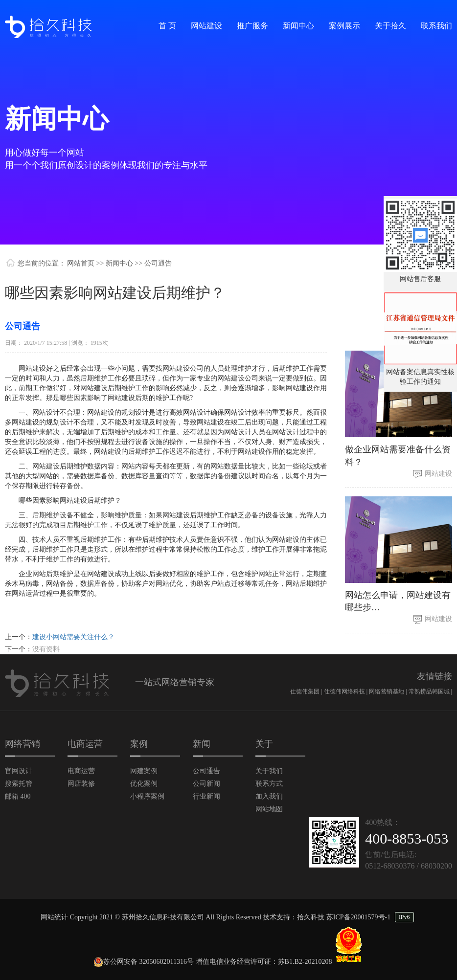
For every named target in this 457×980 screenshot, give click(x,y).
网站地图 (269, 809)
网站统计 (54, 917)
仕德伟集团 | (307, 691)
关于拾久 (390, 26)
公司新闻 (206, 784)
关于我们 (269, 771)
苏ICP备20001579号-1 (358, 917)
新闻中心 (298, 26)
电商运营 (81, 771)
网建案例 (144, 771)
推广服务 (252, 26)
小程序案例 (147, 796)
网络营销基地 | (388, 691)
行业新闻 (206, 796)
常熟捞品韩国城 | (430, 691)
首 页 (167, 26)
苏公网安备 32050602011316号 (144, 962)
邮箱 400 (18, 796)
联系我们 (436, 26)
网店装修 (81, 784)
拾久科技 (311, 917)
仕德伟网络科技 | (346, 691)
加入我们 (269, 796)
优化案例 (144, 784)
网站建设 (206, 26)
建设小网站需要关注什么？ (73, 637)
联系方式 (269, 784)
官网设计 (19, 771)
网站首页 (81, 263)
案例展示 (344, 26)
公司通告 (206, 771)
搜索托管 (19, 784)
